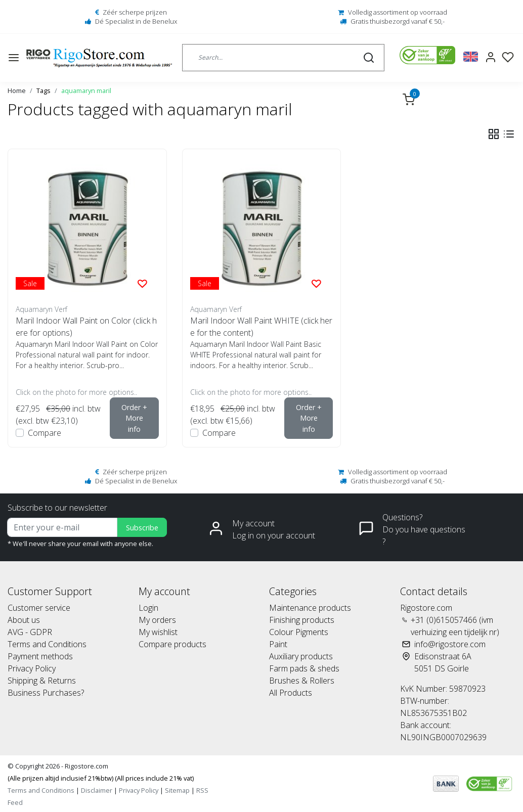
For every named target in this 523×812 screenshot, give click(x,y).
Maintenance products (310, 608)
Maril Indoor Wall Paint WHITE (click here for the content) (261, 327)
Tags (43, 91)
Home (17, 91)
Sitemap (177, 790)
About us (24, 620)
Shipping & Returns (42, 681)
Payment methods (40, 656)
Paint (278, 644)
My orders (157, 620)
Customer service (39, 608)
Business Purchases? (46, 693)
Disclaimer (97, 790)
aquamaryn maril (86, 91)
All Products (291, 693)
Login (148, 608)
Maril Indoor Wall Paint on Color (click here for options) (86, 327)
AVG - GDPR (30, 632)
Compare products (172, 644)
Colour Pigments (299, 632)
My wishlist (158, 632)
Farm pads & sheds (304, 668)
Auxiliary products (301, 656)
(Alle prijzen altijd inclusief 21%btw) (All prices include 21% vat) (101, 778)
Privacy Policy (32, 668)
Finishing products (302, 620)
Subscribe (142, 528)
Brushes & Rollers (302, 681)
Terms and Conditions (47, 644)
